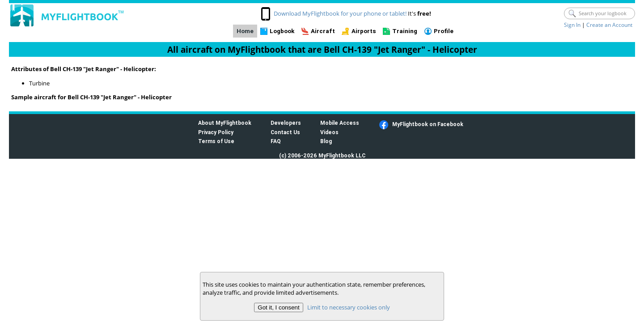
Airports (364, 31)
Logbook (282, 31)
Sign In (572, 25)
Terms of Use (216, 141)
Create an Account (609, 25)
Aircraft (323, 31)
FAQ (276, 141)
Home (245, 31)
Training (405, 31)
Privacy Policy (216, 132)
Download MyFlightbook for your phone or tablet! (340, 13)
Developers (286, 123)
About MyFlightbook (225, 123)
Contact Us (285, 132)
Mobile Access (340, 123)
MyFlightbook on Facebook (428, 124)
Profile (444, 31)
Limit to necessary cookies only (349, 307)
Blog (326, 141)
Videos (329, 132)
